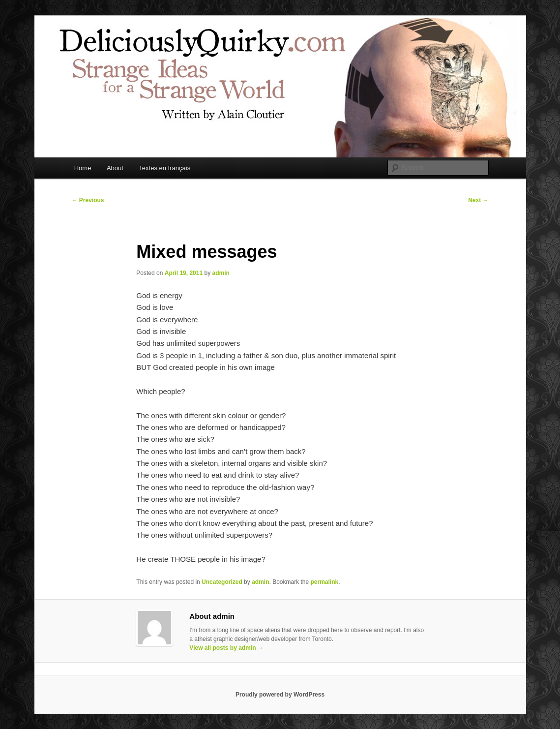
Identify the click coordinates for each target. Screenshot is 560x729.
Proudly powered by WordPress (280, 695)
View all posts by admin (226, 648)
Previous (88, 200)
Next (478, 200)
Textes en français (164, 168)
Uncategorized (222, 582)
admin (221, 273)
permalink (325, 582)
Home (83, 168)
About (115, 168)
